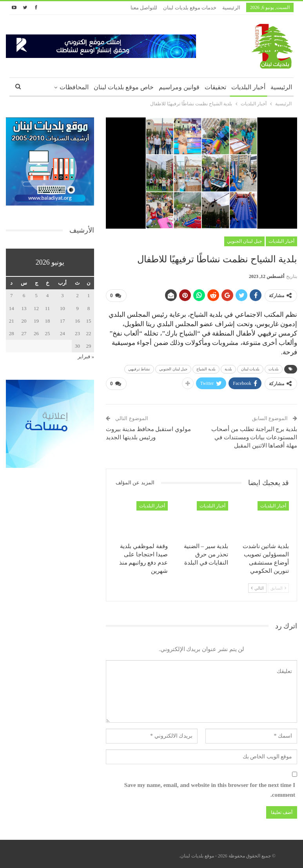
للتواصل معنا (144, 8)
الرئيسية (231, 8)
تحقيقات (215, 87)
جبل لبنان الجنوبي (244, 241)
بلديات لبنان (250, 367)
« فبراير (86, 356)
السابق (278, 585)
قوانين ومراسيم (179, 87)
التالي (257, 585)
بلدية (228, 367)
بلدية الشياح (206, 367)
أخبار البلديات (248, 87)
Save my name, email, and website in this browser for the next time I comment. (210, 787)
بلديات (274, 367)
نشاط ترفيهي (139, 367)
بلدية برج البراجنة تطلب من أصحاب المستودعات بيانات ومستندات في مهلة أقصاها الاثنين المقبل (254, 434)
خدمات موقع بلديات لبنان (190, 8)
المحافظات (74, 87)
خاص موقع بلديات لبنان (124, 87)
